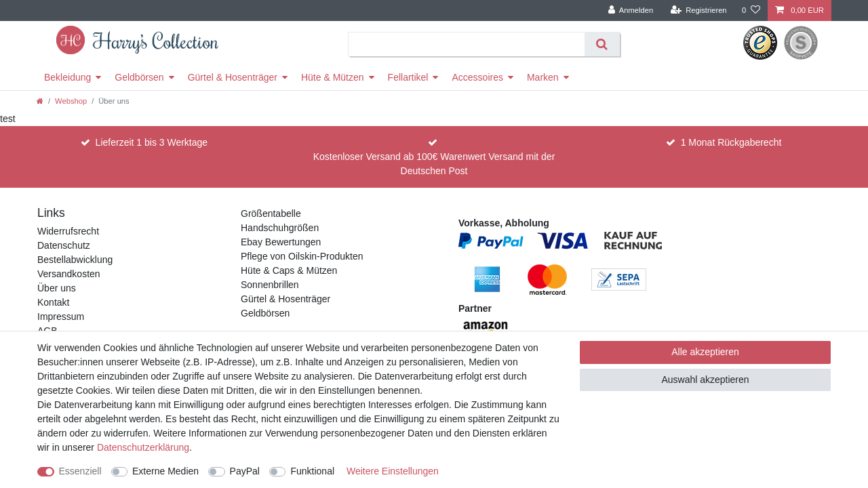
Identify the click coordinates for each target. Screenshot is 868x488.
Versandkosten (69, 274)
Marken (543, 77)
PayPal (245, 471)
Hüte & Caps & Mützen (289, 270)
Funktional (312, 471)
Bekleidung (67, 77)
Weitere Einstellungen (393, 471)
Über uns (57, 288)
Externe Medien (165, 471)
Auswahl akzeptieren (705, 380)
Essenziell (80, 471)
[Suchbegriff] (467, 44)
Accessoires (477, 77)
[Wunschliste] (751, 11)
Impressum (61, 317)
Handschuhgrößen (280, 228)
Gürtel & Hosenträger (233, 77)
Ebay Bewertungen (281, 242)
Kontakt (53, 302)
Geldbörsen (139, 77)
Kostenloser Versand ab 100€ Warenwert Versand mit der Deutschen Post (434, 164)
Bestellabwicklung (75, 260)
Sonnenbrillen (270, 285)
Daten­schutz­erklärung (143, 447)
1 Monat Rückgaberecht (731, 142)
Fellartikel (408, 77)
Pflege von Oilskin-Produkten (302, 256)
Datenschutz (64, 245)
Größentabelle (271, 213)
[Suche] (602, 44)
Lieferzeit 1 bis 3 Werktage (152, 142)
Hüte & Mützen (333, 77)
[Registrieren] (698, 11)
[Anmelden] (631, 11)
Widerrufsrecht (68, 231)
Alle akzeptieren (705, 352)
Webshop (71, 101)
